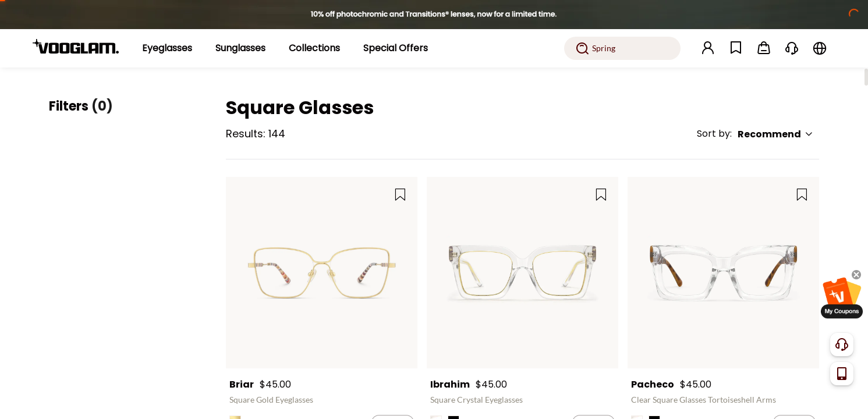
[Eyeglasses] (167, 48)
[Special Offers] (396, 48)
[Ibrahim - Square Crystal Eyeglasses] (522, 273)
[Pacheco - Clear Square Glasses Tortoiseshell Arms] (723, 273)
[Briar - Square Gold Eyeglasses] (322, 273)
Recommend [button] (775, 134)
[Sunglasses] (240, 48)
